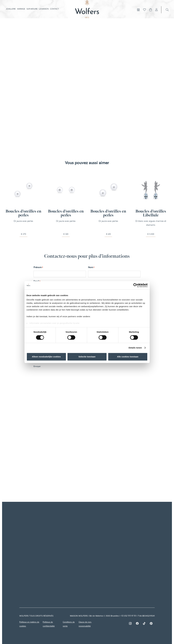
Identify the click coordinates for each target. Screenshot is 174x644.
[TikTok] (144, 622)
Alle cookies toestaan (128, 357)
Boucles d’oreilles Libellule (151, 213)
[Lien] (156, 13)
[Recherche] (167, 13)
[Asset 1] (87, 13)
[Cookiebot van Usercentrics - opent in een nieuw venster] (135, 285)
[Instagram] (130, 622)
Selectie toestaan (87, 357)
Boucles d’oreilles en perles (23, 213)
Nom (91, 268)
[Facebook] (137, 622)
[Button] (138, 13)
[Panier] (151, 13)
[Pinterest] (151, 622)
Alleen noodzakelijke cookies (46, 357)
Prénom (38, 268)
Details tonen (135, 348)
